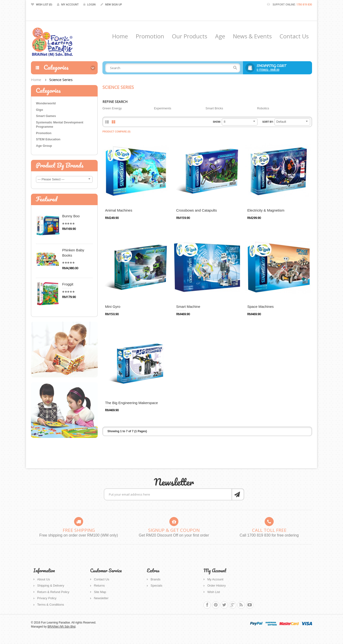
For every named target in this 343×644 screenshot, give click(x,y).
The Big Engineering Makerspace (131, 403)
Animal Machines (119, 210)
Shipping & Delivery (51, 586)
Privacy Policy (47, 598)
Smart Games (46, 116)
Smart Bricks (214, 108)
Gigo (40, 110)
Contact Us (101, 579)
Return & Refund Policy (53, 592)
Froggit (68, 284)
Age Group (44, 146)
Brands (155, 579)
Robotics (263, 108)
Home (36, 80)
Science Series (61, 80)
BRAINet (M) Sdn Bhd (61, 627)
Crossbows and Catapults (197, 210)
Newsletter (101, 598)
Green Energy (112, 108)
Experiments (162, 108)
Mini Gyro (113, 307)
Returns (99, 586)
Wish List (214, 592)
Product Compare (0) (116, 132)
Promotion (44, 133)
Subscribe (238, 494)
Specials (156, 586)
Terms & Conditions (51, 605)
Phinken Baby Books (73, 253)
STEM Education (48, 139)
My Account (215, 579)
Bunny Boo (71, 216)
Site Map (100, 592)
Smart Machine (188, 307)
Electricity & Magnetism (266, 210)
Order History (216, 586)
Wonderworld (46, 103)
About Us (43, 579)
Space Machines (260, 307)
